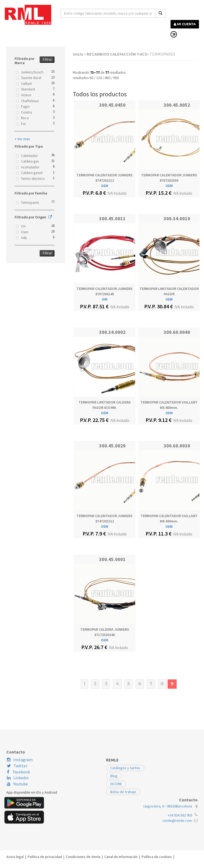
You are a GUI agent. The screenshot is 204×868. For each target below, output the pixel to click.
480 (107, 78)
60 (91, 78)
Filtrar (47, 59)
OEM (105, 186)
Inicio (79, 54)
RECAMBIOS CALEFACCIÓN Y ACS (118, 54)
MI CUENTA (185, 24)
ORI (105, 299)
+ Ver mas (22, 139)
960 (116, 78)
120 (99, 78)
